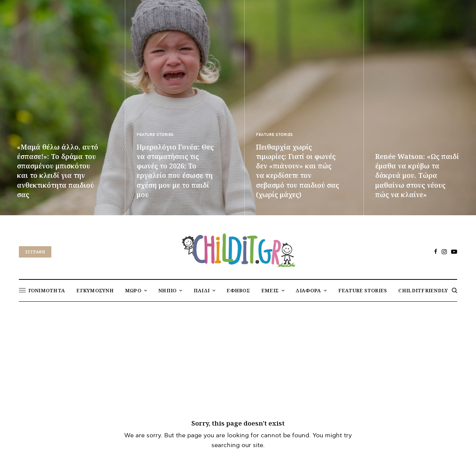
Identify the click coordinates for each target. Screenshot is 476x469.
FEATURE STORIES (155, 135)
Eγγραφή (35, 252)
